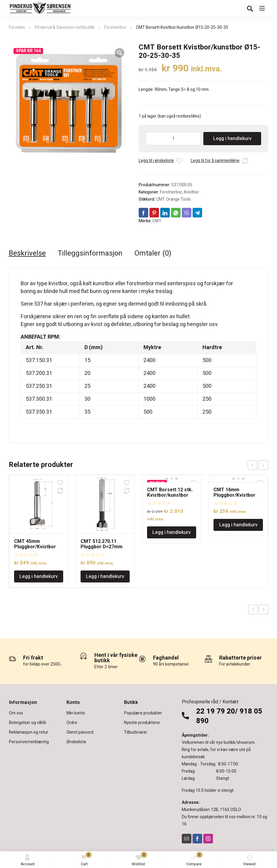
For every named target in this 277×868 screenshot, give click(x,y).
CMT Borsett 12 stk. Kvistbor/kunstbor (170, 492)
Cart (85, 859)
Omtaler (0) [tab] (153, 253)
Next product (264, 609)
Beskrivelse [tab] (27, 253)
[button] (119, 53)
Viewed (249, 861)
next (263, 465)
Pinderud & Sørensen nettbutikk (65, 27)
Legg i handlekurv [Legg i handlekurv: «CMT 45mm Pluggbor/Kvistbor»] (39, 576)
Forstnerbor (115, 27)
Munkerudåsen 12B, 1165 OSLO (211, 810)
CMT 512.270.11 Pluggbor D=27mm (102, 544)
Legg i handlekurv (232, 139)
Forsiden (17, 27)
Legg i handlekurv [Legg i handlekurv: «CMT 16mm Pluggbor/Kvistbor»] (238, 525)
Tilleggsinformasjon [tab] (90, 253)
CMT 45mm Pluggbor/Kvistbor (35, 544)
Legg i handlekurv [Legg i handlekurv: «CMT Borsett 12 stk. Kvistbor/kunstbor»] (172, 532)
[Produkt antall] (174, 139)
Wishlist (139, 859)
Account (28, 861)
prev (252, 465)
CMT (157, 221)
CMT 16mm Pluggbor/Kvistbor (234, 492)
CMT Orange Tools (173, 199)
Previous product (253, 609)
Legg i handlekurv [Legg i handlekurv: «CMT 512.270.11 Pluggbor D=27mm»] (105, 576)
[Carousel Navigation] (258, 465)
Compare (194, 859)
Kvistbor (192, 192)
